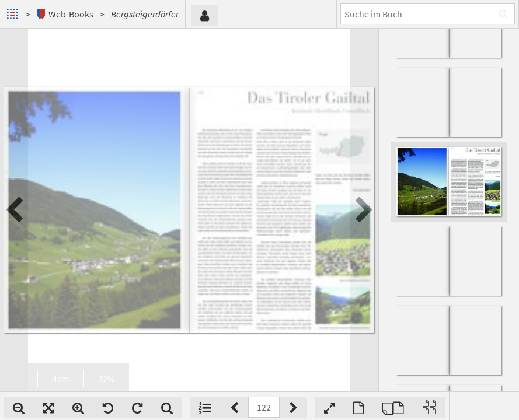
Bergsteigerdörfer (145, 14)
